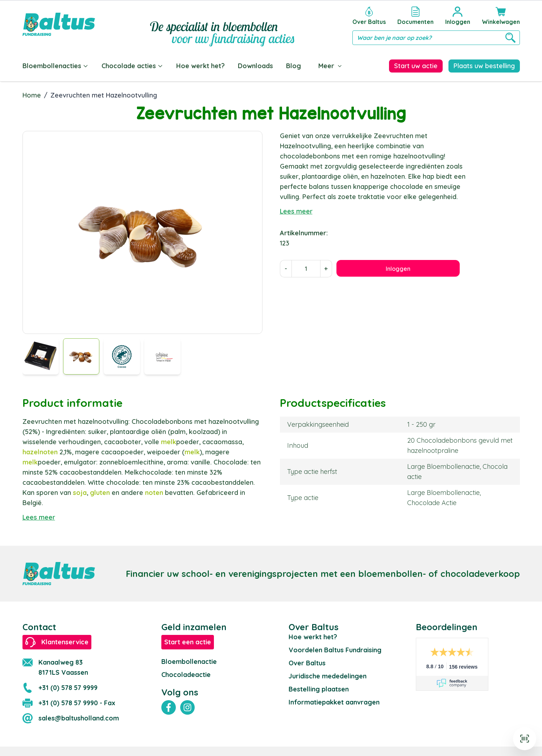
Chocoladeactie (186, 673)
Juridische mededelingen (328, 675)
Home (32, 94)
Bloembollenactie (189, 660)
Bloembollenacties (55, 66)
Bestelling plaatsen (319, 688)
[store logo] (59, 24)
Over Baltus (307, 662)
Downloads (255, 66)
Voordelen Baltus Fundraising (335, 648)
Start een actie (188, 641)
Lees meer (296, 210)
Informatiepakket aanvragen (334, 701)
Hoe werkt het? (200, 66)
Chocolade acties (132, 66)
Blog (293, 66)
